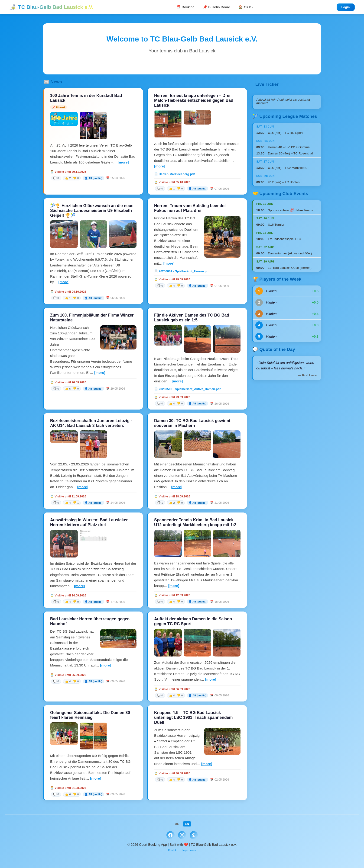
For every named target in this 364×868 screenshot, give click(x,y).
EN (187, 824)
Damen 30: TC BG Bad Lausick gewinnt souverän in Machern (192, 423)
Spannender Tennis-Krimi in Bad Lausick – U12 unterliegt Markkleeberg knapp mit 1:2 (196, 522)
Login (346, 7)
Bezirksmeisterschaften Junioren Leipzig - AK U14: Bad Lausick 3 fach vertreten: (91, 423)
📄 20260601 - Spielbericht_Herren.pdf (182, 271)
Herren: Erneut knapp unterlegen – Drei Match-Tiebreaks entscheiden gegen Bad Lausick (194, 100)
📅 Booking (185, 7)
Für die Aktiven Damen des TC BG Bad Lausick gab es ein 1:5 (192, 318)
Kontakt (173, 850)
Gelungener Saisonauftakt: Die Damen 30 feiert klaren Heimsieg (90, 715)
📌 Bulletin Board (217, 7)
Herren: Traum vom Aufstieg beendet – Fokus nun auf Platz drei (192, 208)
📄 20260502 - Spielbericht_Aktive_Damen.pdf (187, 389)
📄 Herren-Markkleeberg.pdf (174, 174)
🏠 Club (245, 7)
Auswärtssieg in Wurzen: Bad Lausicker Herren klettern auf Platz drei (89, 522)
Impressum (189, 850)
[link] (88, 178)
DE (177, 824)
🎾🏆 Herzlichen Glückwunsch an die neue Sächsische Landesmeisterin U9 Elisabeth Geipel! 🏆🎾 (92, 211)
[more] (123, 162)
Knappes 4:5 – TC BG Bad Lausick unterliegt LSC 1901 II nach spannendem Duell (193, 717)
